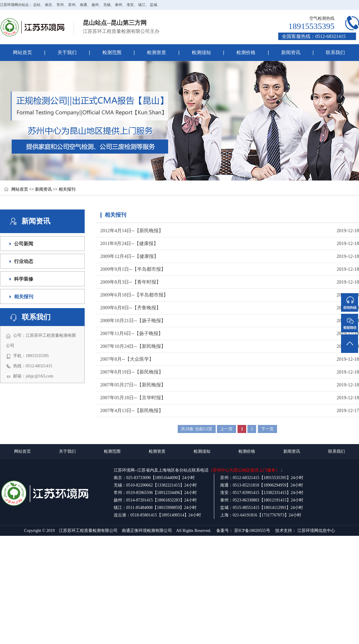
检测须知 (195, 53)
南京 (48, 5)
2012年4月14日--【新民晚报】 (132, 231)
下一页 (267, 429)
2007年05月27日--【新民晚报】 (133, 385)
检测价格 (246, 52)
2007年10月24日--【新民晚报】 (133, 346)
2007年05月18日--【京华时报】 (133, 398)
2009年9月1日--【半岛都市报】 (133, 269)
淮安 (130, 5)
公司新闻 (24, 244)
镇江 (142, 5)
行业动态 (24, 261)
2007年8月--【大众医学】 (127, 359)
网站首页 (22, 52)
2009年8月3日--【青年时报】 (131, 282)
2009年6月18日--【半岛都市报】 (134, 295)
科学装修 (24, 279)
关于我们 (61, 53)
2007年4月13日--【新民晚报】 (132, 410)
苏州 (72, 5)
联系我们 (335, 52)
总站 (37, 5)
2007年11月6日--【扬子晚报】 (132, 333)
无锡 (107, 5)
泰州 (118, 5)
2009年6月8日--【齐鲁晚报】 (131, 308)
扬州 (95, 5)
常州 (60, 5)
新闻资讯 (291, 52)
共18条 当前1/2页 (197, 429)
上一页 (226, 429)
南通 (83, 5)
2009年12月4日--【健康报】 (129, 256)
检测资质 (150, 53)
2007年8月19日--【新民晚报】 (132, 372)
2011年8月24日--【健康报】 (129, 243)
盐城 (153, 5)
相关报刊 (67, 189)
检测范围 (105, 53)
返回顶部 (350, 336)
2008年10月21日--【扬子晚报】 (133, 321)
